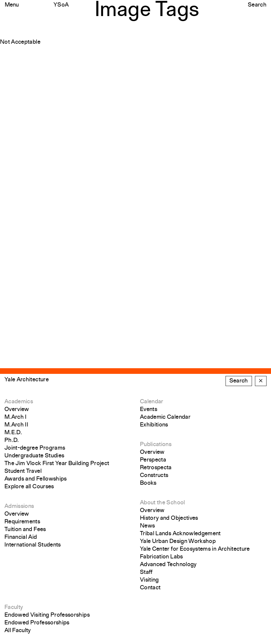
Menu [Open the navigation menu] (12, 5)
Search (257, 5)
